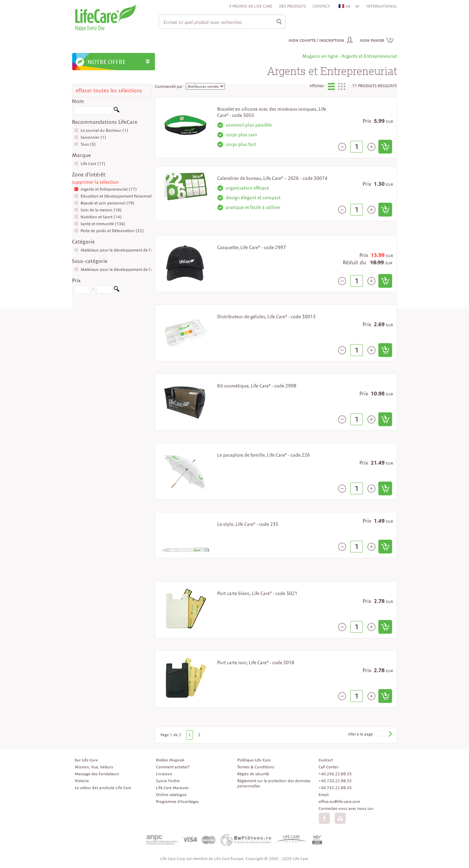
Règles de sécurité (253, 774)
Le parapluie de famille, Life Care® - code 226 (264, 455)
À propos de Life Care (251, 6)
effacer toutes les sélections (109, 90)
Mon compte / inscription (316, 40)
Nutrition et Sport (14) (98, 217)
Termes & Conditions (256, 767)
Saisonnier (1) (90, 137)
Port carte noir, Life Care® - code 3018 (256, 663)
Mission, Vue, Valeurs (94, 767)
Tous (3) (85, 144)
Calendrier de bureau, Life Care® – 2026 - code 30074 (272, 178)
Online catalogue (171, 794)
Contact (321, 6)
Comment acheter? (173, 767)
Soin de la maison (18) (98, 210)
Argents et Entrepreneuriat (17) (105, 189)
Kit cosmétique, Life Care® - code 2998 (257, 386)
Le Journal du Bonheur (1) (101, 130)
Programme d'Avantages (177, 801)
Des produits (292, 6)
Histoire (82, 781)
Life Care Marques (172, 788)
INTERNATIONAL (382, 6)
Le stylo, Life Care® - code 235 (248, 524)
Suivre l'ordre (168, 781)
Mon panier (377, 40)
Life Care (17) (90, 163)
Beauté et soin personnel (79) (104, 203)
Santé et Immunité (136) (100, 224)
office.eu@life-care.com (339, 801)
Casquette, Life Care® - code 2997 (252, 247)
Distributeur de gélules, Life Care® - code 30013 (266, 317)
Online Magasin (170, 760)
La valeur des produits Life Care (103, 788)
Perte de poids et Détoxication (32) (109, 231)
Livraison (164, 774)
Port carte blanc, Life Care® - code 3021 (257, 593)
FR (345, 6)
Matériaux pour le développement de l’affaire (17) (123, 250)
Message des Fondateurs (97, 774)
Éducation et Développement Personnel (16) (117, 196)
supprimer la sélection (95, 182)
